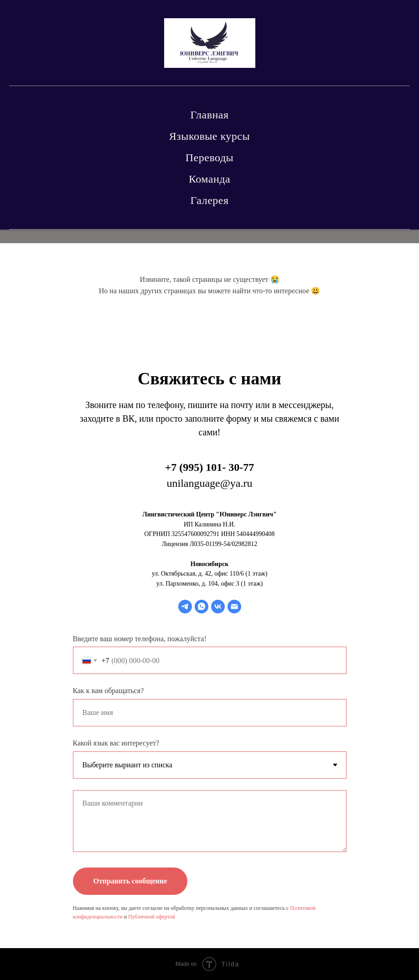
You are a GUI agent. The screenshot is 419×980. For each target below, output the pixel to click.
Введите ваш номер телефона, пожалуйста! (140, 639)
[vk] (218, 607)
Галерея (210, 200)
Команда (209, 179)
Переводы (209, 158)
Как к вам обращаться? (109, 691)
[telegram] (185, 607)
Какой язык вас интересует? (116, 743)
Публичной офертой (152, 917)
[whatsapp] (202, 607)
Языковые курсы (209, 136)
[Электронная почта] (234, 607)
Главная (209, 115)
